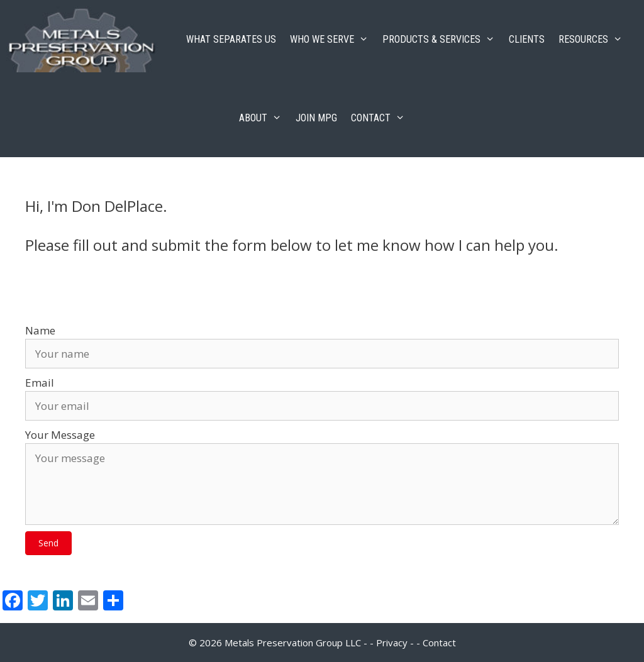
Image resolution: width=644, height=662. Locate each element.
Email (40, 383)
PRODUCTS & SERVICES (442, 39)
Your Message (60, 435)
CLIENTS (527, 39)
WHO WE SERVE (333, 39)
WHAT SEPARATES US (231, 39)
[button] (48, 543)
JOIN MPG (316, 118)
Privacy (392, 643)
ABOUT (264, 118)
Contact (439, 643)
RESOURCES (594, 39)
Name (40, 330)
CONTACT (381, 118)
